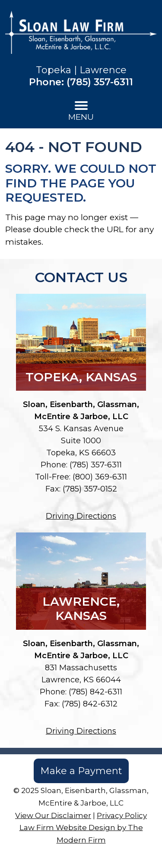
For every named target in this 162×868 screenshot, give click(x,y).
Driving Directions (81, 516)
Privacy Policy (122, 815)
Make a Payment (81, 771)
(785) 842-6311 (95, 692)
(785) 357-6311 (100, 82)
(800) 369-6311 (100, 477)
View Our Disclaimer (53, 815)
